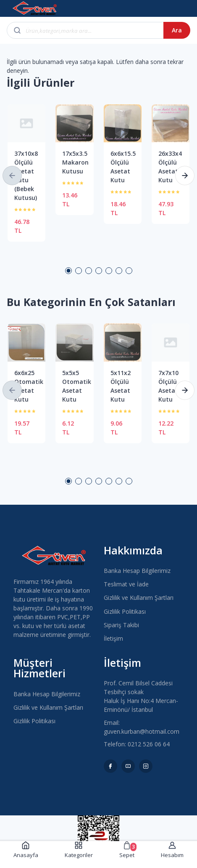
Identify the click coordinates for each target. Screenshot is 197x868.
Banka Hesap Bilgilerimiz (137, 571)
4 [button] (99, 271)
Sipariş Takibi (121, 625)
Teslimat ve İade (126, 584)
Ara (177, 30)
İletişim (113, 638)
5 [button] (109, 271)
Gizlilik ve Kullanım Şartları (139, 598)
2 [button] (79, 271)
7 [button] (129, 271)
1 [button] (68, 271)
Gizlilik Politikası (125, 611)
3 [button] (89, 271)
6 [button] (119, 271)
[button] (12, 176)
